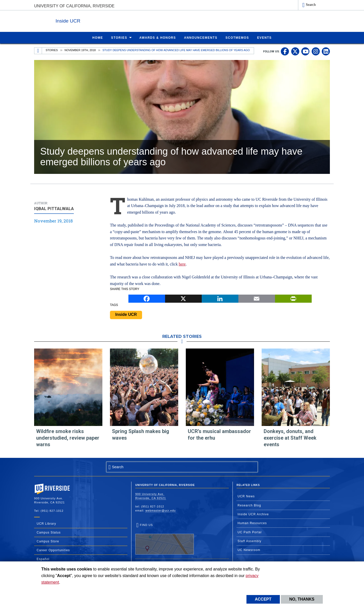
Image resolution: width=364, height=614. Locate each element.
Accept (263, 599)
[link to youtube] (305, 51)
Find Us (165, 539)
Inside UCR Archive (253, 514)
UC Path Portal (250, 532)
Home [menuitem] (98, 37)
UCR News (246, 496)
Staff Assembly (250, 541)
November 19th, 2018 (80, 50)
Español (43, 559)
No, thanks (302, 599)
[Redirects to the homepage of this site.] (38, 51)
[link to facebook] (285, 51)
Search (311, 5)
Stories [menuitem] (119, 37)
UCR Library (46, 523)
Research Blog (249, 505)
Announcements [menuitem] (201, 37)
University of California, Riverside (74, 6)
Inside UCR (96, 20)
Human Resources (252, 523)
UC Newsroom (249, 550)
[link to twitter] (295, 51)
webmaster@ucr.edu (161, 510)
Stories (52, 50)
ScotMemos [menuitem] (237, 37)
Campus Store (48, 541)
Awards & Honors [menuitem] (158, 37)
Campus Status (49, 532)
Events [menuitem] (264, 37)
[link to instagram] (316, 51)
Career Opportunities (53, 550)
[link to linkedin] (326, 51)
